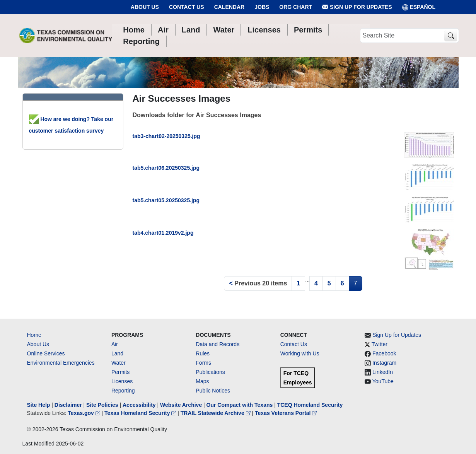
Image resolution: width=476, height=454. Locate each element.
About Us (145, 7)
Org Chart (296, 7)
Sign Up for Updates (357, 7)
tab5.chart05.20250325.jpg (166, 200)
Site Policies (102, 405)
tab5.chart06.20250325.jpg (166, 168)
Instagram (384, 363)
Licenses (122, 381)
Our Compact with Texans (240, 405)
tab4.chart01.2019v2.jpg (163, 233)
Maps (202, 381)
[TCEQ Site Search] (451, 36)
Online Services (46, 353)
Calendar (229, 7)
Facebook (384, 353)
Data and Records (218, 344)
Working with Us (300, 353)
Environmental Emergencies (61, 363)
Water (119, 363)
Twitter (380, 344)
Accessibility (140, 405)
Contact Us (187, 7)
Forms (203, 363)
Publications (210, 372)
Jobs (262, 7)
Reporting (123, 391)
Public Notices (213, 391)
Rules (203, 353)
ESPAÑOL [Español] (419, 7)
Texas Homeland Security (141, 413)
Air (115, 344)
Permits (120, 372)
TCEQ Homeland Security (310, 405)
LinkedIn (383, 372)
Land (117, 353)
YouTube (383, 381)
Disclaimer (68, 405)
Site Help (39, 405)
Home (34, 335)
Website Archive (181, 405)
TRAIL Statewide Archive (216, 413)
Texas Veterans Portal (286, 413)
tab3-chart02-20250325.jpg (166, 136)
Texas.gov (84, 413)
